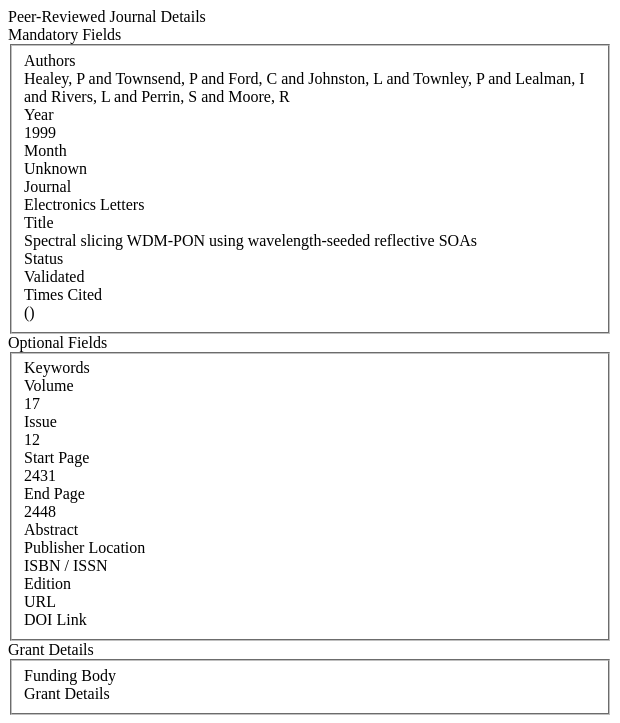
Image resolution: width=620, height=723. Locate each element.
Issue (40, 421)
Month (45, 150)
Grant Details (67, 693)
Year (38, 114)
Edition (47, 583)
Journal (47, 186)
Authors (50, 60)
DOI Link (55, 619)
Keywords (57, 367)
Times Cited (63, 294)
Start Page (56, 457)
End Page (54, 493)
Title (39, 222)
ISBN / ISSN (66, 565)
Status (43, 258)
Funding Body (70, 675)
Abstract (51, 529)
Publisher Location (84, 547)
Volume (48, 385)
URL (40, 601)
